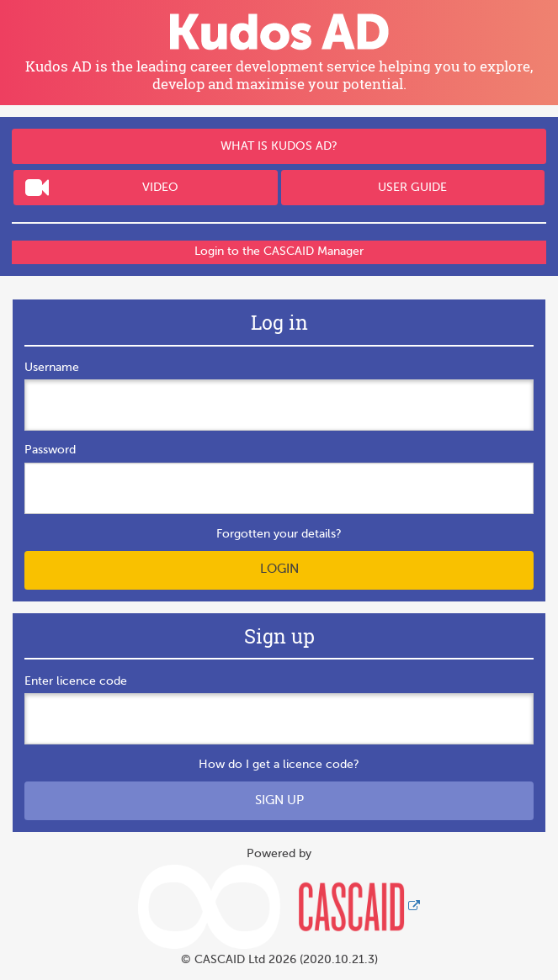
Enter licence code (76, 681)
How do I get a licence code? (279, 765)
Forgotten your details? (279, 534)
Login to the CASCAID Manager (279, 252)
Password (50, 450)
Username (52, 368)
